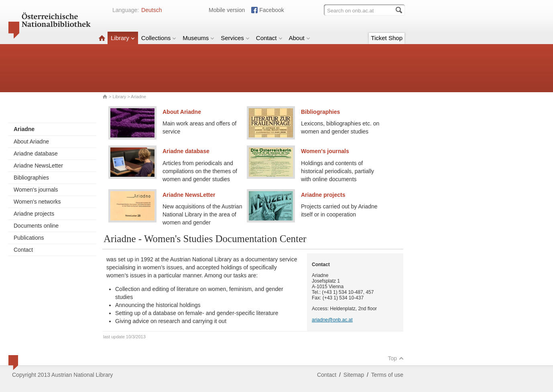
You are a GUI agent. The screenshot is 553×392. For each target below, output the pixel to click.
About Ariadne (31, 141)
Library (123, 38)
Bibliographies (31, 178)
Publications (29, 238)
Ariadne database (36, 154)
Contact (269, 38)
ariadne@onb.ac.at (332, 320)
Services (235, 38)
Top (396, 358)
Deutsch (151, 10)
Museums (198, 38)
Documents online (36, 226)
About (300, 38)
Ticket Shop (387, 38)
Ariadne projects (34, 214)
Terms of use (387, 375)
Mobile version (227, 10)
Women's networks (37, 202)
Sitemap (354, 375)
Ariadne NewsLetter (38, 166)
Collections (159, 38)
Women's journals (36, 190)
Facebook (271, 10)
